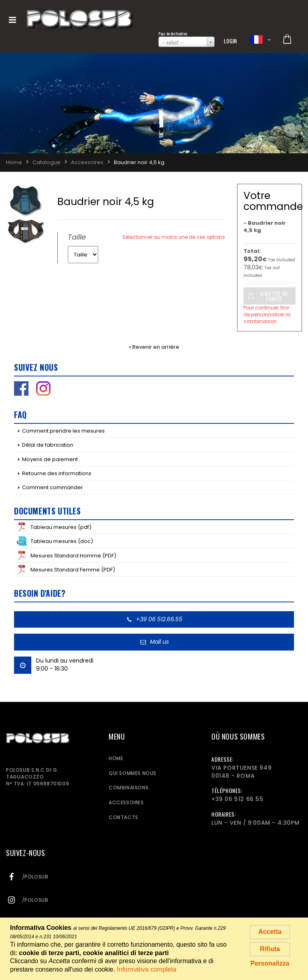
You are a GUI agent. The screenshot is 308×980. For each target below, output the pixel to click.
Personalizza (270, 963)
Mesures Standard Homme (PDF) (67, 555)
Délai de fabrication (48, 445)
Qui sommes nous (133, 773)
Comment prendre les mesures (63, 431)
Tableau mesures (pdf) (54, 527)
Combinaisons (129, 788)
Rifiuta (270, 949)
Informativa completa (147, 969)
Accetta (270, 932)
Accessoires (126, 802)
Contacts (124, 817)
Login (230, 41)
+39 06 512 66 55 (237, 799)
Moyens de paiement (50, 459)
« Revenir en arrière (154, 347)
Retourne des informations (57, 473)
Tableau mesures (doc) (55, 541)
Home (116, 758)
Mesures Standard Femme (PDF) (66, 569)
